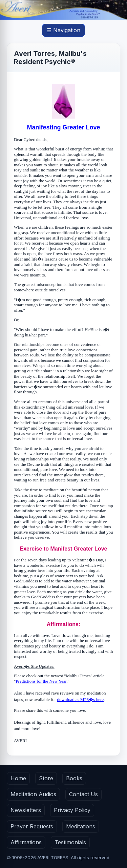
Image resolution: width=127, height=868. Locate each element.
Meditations (81, 826)
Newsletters (26, 810)
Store (46, 778)
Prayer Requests (32, 826)
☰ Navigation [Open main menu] (63, 30)
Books (74, 778)
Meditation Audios (33, 794)
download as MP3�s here (80, 699)
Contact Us (83, 794)
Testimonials (70, 842)
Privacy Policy (72, 810)
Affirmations (26, 842)
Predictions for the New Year (41, 681)
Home (18, 778)
